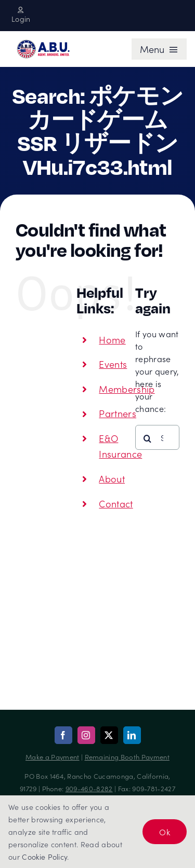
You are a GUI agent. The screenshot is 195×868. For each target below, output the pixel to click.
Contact (116, 504)
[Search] (148, 438)
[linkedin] (132, 735)
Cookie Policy (44, 857)
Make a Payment (52, 757)
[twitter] (109, 735)
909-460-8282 (89, 788)
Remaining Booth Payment (127, 757)
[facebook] (63, 735)
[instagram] (86, 735)
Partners (118, 413)
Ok (165, 832)
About (112, 479)
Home (112, 340)
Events (113, 364)
